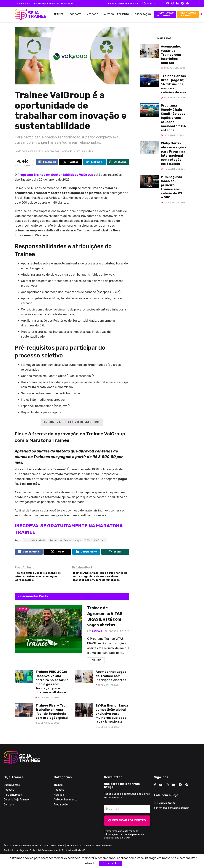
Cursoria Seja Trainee (43, 3)
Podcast (75, 14)
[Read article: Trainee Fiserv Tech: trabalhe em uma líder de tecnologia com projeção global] (24, 719)
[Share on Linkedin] (94, 163)
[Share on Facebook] (47, 163)
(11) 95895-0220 (164, 812)
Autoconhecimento (117, 14)
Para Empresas (65, 3)
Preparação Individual (165, 14)
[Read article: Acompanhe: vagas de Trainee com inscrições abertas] (84, 685)
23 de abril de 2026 (107, 736)
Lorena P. (98, 639)
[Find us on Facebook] (155, 794)
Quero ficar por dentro (127, 829)
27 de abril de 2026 (117, 639)
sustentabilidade (35, 540)
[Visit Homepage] (29, 14)
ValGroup (100, 540)
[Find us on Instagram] (167, 794)
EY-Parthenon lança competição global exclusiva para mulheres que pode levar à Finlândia (112, 722)
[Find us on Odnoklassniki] (187, 794)
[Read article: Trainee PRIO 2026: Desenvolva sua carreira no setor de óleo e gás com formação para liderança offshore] (24, 685)
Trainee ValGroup (60, 540)
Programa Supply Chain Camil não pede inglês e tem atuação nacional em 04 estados (173, 118)
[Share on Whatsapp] (118, 163)
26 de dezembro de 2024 (29, 151)
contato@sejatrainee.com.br (123, 3)
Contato (9, 813)
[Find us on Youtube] (161, 794)
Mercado (92, 14)
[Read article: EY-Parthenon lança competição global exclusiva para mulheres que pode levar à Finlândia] (84, 719)
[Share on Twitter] (71, 163)
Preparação (143, 14)
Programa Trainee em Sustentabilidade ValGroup (55, 175)
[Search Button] (201, 14)
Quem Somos (23, 3)
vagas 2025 (82, 540)
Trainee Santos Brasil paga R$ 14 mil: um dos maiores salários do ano (173, 84)
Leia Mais (98, 668)
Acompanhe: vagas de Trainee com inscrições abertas (111, 685)
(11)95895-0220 (150, 3)
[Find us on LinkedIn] (174, 794)
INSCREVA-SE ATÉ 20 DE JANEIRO (72, 422)
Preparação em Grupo (188, 14)
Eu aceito (111, 863)
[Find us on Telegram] (180, 794)
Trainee (59, 14)
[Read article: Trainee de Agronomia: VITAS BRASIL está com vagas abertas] (48, 637)
